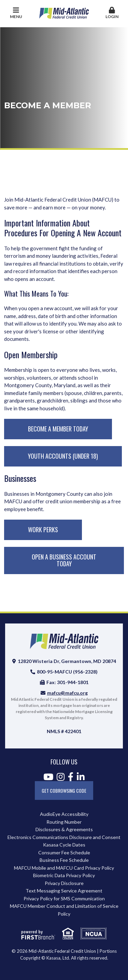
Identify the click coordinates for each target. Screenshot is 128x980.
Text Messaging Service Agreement (64, 891)
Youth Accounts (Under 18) (63, 456)
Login (112, 13)
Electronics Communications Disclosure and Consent (64, 837)
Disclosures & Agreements (64, 829)
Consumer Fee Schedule (64, 852)
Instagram (61, 777)
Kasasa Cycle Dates (64, 845)
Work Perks (43, 529)
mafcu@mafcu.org (67, 693)
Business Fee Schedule (64, 860)
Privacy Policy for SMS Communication (64, 898)
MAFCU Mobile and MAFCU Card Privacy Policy (64, 868)
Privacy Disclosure (64, 883)
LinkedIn (81, 777)
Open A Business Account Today (64, 560)
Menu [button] (16, 13)
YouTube (48, 777)
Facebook (71, 777)
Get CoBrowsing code (64, 791)
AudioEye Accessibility (64, 814)
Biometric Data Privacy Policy (64, 875)
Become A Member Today (58, 429)
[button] (112, 13)
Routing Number (64, 822)
